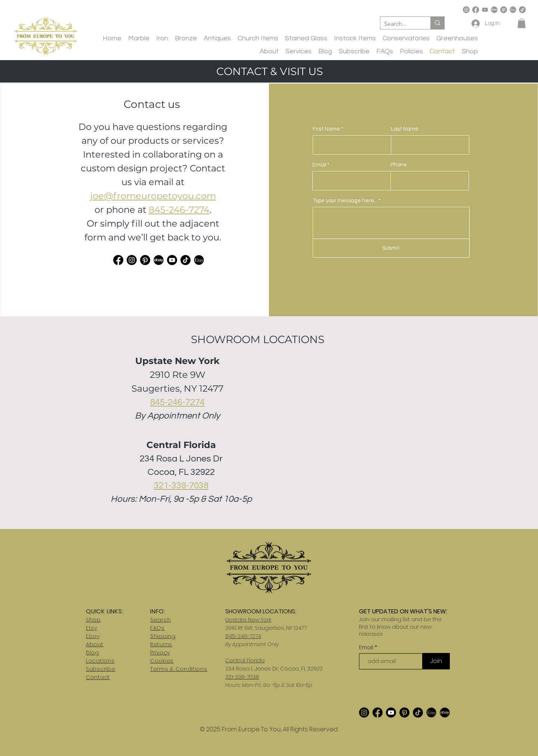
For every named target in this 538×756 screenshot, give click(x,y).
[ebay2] (159, 260)
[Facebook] (476, 10)
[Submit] (391, 248)
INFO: (158, 611)
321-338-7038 (181, 486)
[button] (522, 23)
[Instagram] (466, 10)
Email (319, 165)
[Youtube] (485, 10)
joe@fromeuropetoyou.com (153, 196)
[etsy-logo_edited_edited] (199, 260)
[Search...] (399, 24)
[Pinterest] (504, 10)
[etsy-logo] (513, 10)
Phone (399, 165)
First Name (326, 129)
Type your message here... (345, 201)
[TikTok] (522, 10)
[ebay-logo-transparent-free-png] (494, 10)
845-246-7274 (179, 210)
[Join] (436, 661)
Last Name (405, 129)
